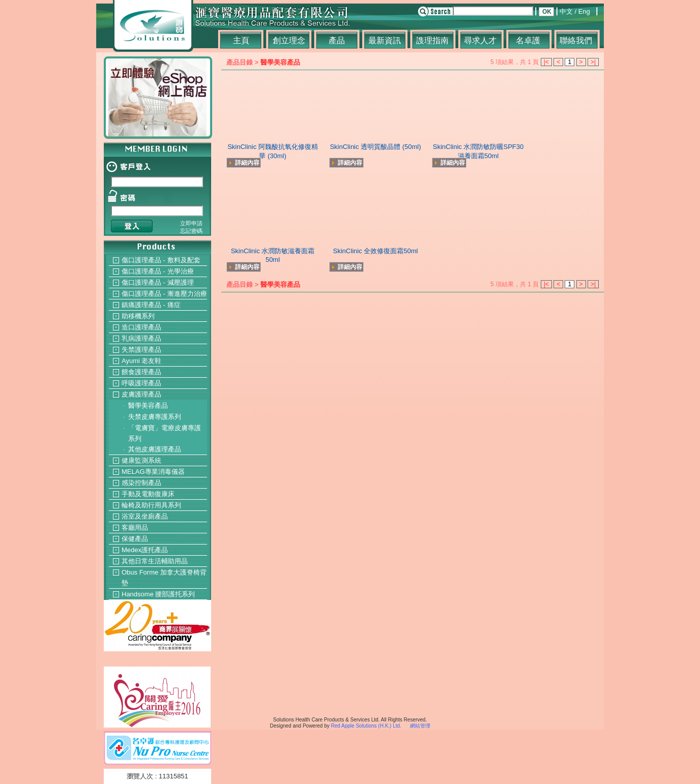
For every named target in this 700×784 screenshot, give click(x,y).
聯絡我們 (576, 40)
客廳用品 (135, 527)
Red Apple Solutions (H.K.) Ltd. (366, 726)
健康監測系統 (141, 460)
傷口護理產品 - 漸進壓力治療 (164, 294)
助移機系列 (138, 316)
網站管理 (420, 726)
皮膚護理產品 (141, 394)
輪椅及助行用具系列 (151, 505)
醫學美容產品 (148, 405)
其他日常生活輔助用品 (155, 561)
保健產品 (135, 539)
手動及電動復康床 (148, 494)
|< (546, 62)
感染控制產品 (141, 483)
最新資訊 (385, 40)
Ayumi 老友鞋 (142, 361)
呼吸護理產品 (141, 383)
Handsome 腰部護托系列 (158, 594)
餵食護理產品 (141, 372)
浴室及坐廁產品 (145, 516)
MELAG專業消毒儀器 (153, 472)
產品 (337, 40)
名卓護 (528, 40)
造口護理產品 (141, 327)
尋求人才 (480, 40)
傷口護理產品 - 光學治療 (158, 271)
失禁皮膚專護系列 (155, 417)
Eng (584, 11)
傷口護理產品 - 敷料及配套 (161, 260)
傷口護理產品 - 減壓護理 (158, 282)
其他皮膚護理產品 (155, 449)
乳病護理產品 (141, 338)
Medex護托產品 (145, 550)
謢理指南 (432, 40)
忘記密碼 (191, 231)
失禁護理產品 (141, 350)
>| (593, 62)
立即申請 (191, 223)
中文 (566, 11)
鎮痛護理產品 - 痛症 (151, 305)
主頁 (241, 40)
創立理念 (289, 40)
